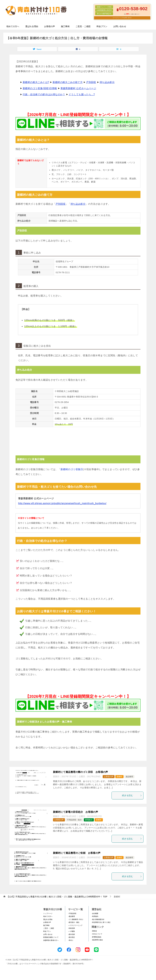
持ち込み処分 (107, 82)
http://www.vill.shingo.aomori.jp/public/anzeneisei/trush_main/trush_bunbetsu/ (62, 503)
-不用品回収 (72, 913)
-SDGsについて (97, 934)
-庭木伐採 (72, 934)
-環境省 (94, 931)
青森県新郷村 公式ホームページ (78, 88)
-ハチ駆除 (72, 931)
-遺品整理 (72, 916)
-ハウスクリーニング (75, 925)
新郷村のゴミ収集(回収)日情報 (40, 88)
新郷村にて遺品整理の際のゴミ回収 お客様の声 (81, 772)
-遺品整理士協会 (97, 940)
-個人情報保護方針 (98, 919)
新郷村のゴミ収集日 (72, 469)
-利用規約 (95, 916)
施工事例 (65, 26)
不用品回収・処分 (74, 820)
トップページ (48, 913)
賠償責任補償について (51, 937)
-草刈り (71, 940)
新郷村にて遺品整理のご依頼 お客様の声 (77, 853)
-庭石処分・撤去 (74, 922)
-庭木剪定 (72, 937)
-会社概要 (95, 913)
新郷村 (119, 777)
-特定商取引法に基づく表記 (101, 922)
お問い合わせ (120, 26)
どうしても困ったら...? (82, 94)
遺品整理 (129, 777)
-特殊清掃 (72, 928)
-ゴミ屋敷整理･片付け (76, 919)
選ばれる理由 (32, 26)
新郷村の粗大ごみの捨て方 (68, 82)
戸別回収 (91, 82)
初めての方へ (13, 26)
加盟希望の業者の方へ (51, 940)
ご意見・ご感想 (83, 26)
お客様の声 (50, 26)
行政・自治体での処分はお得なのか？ (44, 94)
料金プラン (102, 26)
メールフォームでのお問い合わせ (122, 18)
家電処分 (89, 820)
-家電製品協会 (97, 937)
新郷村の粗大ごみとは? (36, 82)
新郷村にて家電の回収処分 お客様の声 (75, 812)
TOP (57, 897)
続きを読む (132, 795)
